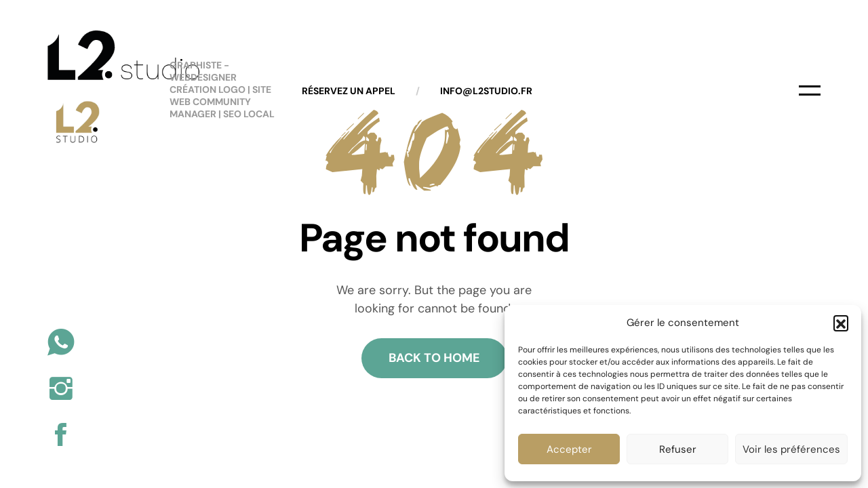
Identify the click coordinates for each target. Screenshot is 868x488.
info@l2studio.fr (486, 91)
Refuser (678, 449)
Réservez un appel (349, 91)
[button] (841, 323)
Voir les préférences (791, 449)
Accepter (569, 449)
